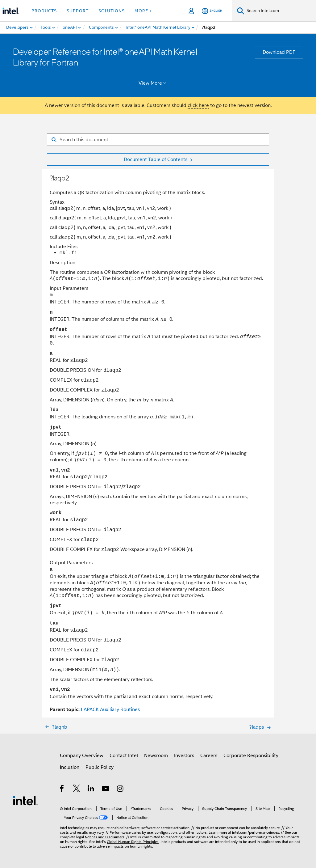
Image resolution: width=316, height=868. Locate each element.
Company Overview (82, 756)
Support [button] (78, 11)
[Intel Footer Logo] (25, 800)
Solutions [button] (112, 11)
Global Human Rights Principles (133, 842)
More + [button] (143, 11)
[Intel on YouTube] (106, 790)
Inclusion (70, 767)
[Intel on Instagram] (121, 790)
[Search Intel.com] (280, 11)
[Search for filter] (158, 140)
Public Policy (100, 767)
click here (198, 105)
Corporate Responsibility (251, 756)
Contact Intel (124, 756)
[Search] (241, 11)
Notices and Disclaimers (105, 837)
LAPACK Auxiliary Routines (110, 709)
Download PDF (279, 52)
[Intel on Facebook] (62, 790)
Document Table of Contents (156, 159)
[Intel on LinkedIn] (91, 790)
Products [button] (44, 11)
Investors (184, 756)
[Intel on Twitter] (77, 790)
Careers (209, 756)
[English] (212, 11)
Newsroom (156, 756)
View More (154, 83)
